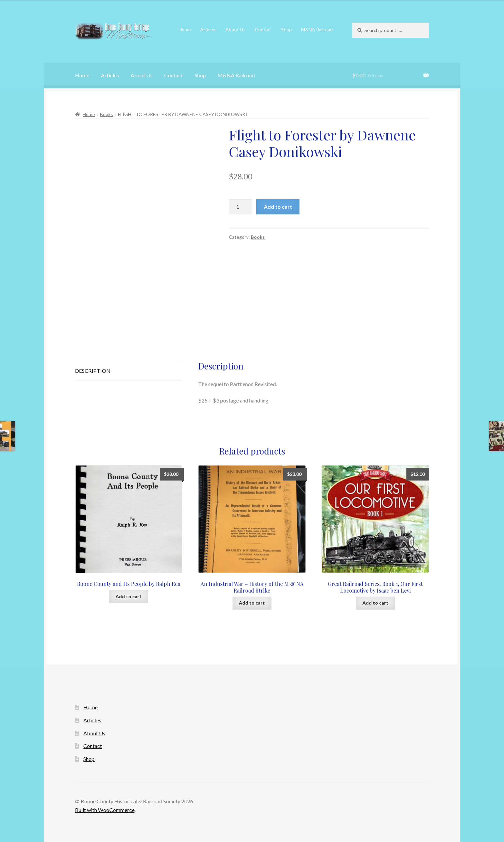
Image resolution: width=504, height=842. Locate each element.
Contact (263, 30)
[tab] (129, 371)
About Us (236, 30)
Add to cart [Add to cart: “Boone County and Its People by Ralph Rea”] (129, 596)
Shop (286, 30)
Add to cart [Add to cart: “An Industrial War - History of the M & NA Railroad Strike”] (252, 603)
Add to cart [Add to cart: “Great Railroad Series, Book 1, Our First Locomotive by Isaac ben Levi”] (375, 603)
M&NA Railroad (317, 30)
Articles (208, 30)
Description (93, 371)
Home (185, 30)
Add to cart (278, 207)
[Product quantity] (240, 207)
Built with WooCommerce (105, 810)
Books (106, 114)
